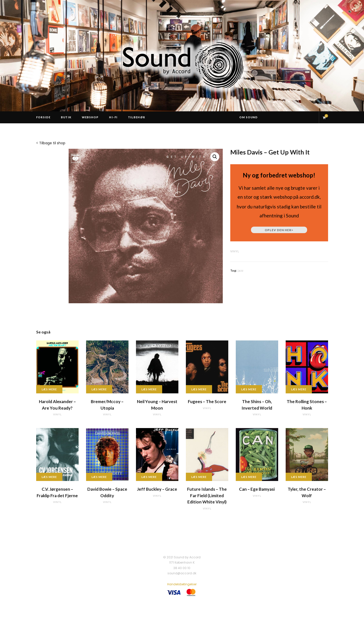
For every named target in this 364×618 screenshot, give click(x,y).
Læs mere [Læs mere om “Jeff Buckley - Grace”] (149, 477)
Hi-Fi (113, 117)
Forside (43, 117)
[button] (215, 157)
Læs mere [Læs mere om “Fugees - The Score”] (199, 389)
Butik (66, 117)
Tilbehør (137, 117)
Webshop (90, 117)
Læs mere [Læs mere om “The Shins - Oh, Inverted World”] (249, 389)
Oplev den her (279, 230)
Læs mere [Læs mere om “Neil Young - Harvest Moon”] (149, 389)
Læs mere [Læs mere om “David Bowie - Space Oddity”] (99, 477)
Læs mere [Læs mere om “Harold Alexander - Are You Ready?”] (49, 389)
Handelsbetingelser (182, 584)
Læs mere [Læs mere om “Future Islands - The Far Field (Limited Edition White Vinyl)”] (199, 477)
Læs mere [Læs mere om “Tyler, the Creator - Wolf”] (299, 477)
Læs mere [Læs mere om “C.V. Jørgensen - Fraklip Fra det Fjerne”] (49, 477)
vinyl (235, 251)
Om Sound (249, 117)
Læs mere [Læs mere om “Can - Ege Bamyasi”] (249, 477)
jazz (241, 270)
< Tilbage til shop (51, 143)
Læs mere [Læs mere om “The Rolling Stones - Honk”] (299, 389)
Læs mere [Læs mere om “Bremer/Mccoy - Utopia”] (99, 389)
